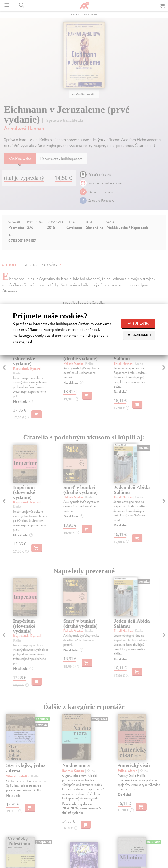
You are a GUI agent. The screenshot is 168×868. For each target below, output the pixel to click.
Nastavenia (139, 335)
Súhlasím (138, 324)
